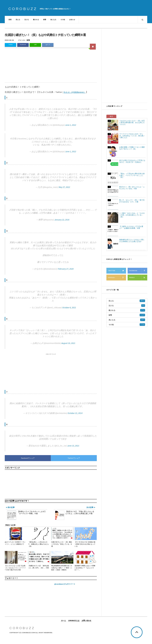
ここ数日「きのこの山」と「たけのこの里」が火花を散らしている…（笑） (132, 215)
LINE (35, 45)
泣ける (27, 20)
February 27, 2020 (66, 269)
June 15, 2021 (73, 446)
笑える (18, 20)
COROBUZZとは (74, 620)
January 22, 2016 (62, 220)
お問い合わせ (86, 620)
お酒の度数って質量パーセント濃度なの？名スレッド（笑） (132, 148)
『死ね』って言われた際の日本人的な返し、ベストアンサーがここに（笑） (132, 175)
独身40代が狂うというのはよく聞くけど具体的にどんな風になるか (132, 240)
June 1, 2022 (71, 125)
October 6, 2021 (69, 307)
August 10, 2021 (68, 343)
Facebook (23, 45)
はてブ (48, 45)
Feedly (138, 278)
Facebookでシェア (28, 458)
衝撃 (45, 20)
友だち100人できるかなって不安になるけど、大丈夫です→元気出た (132, 161)
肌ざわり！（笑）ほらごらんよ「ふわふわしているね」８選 (132, 188)
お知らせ (72, 20)
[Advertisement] (51, 67)
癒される (36, 20)
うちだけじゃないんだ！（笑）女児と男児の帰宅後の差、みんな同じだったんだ (132, 122)
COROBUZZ (23, 9)
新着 (10, 20)
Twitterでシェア (74, 458)
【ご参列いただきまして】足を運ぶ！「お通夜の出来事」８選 (131, 227)
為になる (53, 20)
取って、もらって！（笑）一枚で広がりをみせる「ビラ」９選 (132, 201)
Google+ (117, 278)
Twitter (11, 45)
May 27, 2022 (64, 187)
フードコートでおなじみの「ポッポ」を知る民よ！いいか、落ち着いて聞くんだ (132, 136)
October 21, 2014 (75, 413)
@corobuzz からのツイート (65, 584)
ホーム (63, 620)
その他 (63, 20)
